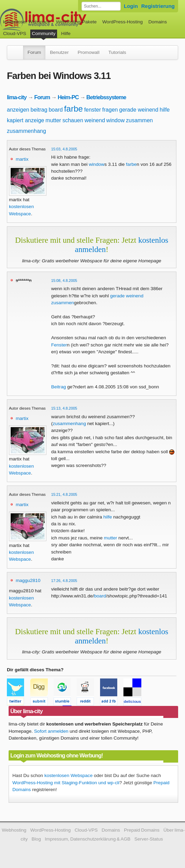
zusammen (139, 120)
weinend (95, 120)
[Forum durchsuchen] (101, 6)
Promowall (89, 52)
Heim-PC (68, 97)
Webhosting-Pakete (76, 22)
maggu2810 (28, 580)
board (56, 110)
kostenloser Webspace (27, 22)
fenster (93, 110)
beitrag (39, 110)
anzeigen (18, 110)
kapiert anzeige (26, 120)
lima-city (17, 97)
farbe (73, 109)
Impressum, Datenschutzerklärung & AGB (88, 839)
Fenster (59, 345)
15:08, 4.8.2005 (64, 281)
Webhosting (14, 830)
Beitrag (59, 387)
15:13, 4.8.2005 (64, 408)
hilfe (165, 110)
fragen (110, 110)
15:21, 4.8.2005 (64, 494)
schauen (73, 120)
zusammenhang (26, 131)
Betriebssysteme (106, 97)
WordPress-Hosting (122, 22)
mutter (53, 120)
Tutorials (117, 52)
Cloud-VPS (15, 33)
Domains (158, 22)
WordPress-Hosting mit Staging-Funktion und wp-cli (66, 783)
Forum (34, 52)
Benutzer (59, 52)
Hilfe (66, 33)
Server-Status (149, 839)
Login (131, 6)
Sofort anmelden (51, 731)
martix (22, 159)
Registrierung (158, 6)
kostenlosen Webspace (68, 775)
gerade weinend (139, 110)
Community (44, 33)
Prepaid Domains (142, 830)
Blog (36, 839)
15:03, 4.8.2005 (64, 149)
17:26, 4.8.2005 (64, 581)
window (115, 120)
